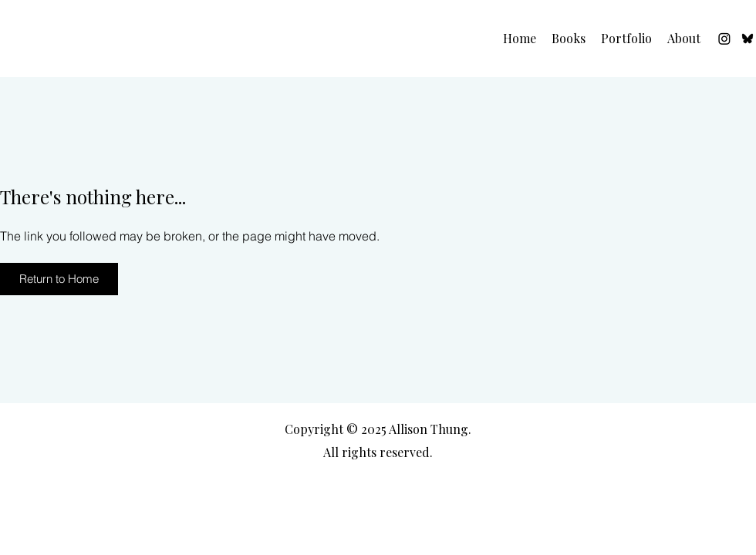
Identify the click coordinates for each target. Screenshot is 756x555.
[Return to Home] (59, 279)
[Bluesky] (748, 39)
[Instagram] (724, 39)
